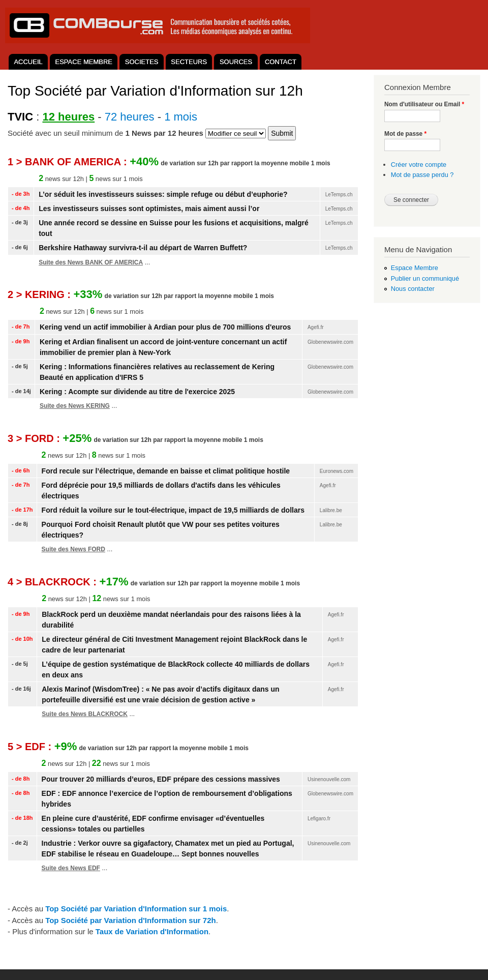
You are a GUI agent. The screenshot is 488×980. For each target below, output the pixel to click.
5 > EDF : (31, 747)
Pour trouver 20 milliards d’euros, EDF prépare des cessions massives (161, 779)
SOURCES (236, 62)
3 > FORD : (35, 438)
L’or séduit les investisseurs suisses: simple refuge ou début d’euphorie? (163, 194)
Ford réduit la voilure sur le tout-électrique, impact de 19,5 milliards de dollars (173, 510)
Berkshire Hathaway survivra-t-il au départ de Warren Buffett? (143, 248)
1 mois (181, 117)
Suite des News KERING (75, 406)
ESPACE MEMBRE (84, 62)
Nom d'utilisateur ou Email (424, 104)
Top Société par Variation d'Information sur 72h (131, 920)
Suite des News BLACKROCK (85, 714)
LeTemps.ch (339, 195)
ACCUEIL (28, 62)
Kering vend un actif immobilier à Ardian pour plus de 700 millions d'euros (165, 327)
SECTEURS (189, 62)
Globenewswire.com (330, 342)
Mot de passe (405, 134)
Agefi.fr (316, 327)
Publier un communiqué (425, 278)
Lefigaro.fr (319, 819)
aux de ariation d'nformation (152, 931)
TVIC (20, 117)
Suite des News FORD (73, 549)
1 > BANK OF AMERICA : (69, 162)
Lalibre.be (331, 510)
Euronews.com (337, 471)
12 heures (68, 117)
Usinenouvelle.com (329, 779)
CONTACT (281, 62)
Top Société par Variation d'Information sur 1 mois (136, 909)
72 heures (130, 117)
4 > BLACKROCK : (54, 582)
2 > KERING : (40, 294)
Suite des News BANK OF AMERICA (91, 262)
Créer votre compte (419, 165)
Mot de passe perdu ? (422, 175)
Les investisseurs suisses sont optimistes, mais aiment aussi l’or (149, 209)
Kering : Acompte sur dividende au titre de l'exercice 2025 (137, 392)
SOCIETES (142, 62)
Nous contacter (413, 289)
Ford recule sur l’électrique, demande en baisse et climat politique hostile (166, 471)
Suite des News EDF (71, 868)
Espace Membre (415, 268)
